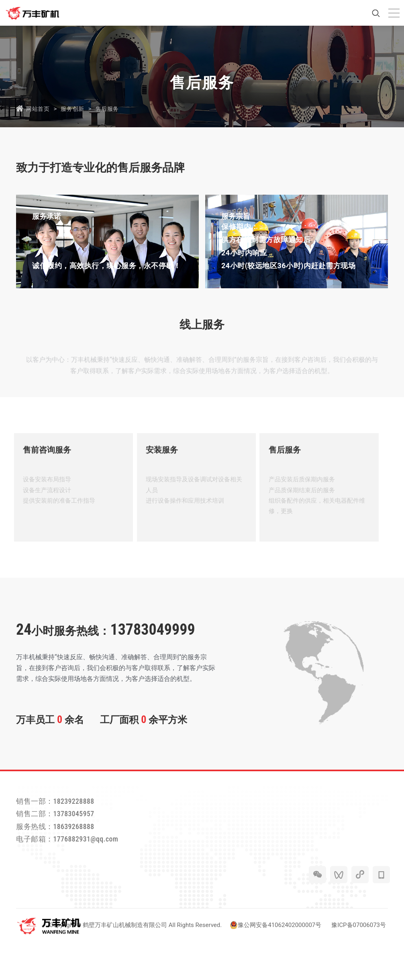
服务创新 (76, 108)
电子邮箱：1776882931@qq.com (79, 876)
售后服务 (114, 108)
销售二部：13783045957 (64, 845)
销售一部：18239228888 (64, 829)
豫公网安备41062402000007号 (275, 964)
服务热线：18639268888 (64, 861)
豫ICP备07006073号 (359, 964)
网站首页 (39, 108)
